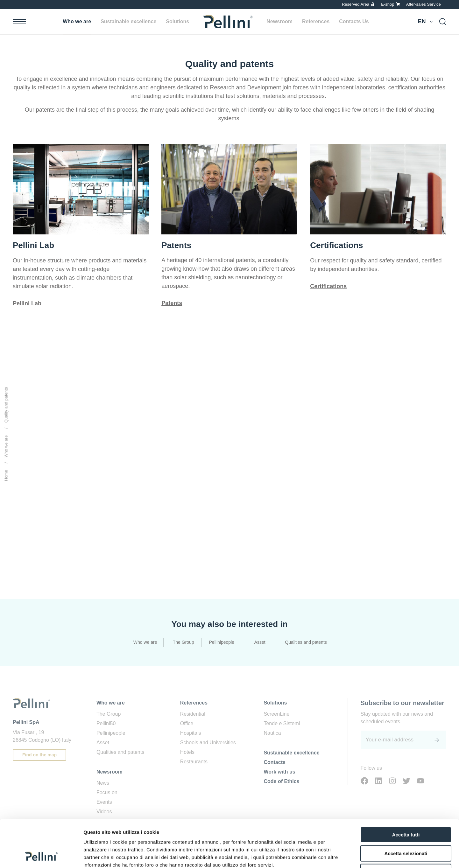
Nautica (272, 733)
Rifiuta (406, 827)
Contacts (274, 762)
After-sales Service (424, 4)
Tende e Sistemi (282, 723)
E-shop (388, 4)
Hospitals (191, 733)
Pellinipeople (222, 642)
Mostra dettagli (335, 855)
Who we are (77, 21)
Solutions (177, 21)
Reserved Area (356, 4)
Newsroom (279, 21)
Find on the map (39, 755)
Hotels (187, 752)
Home (6, 475)
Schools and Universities (208, 743)
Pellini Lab (27, 303)
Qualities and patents (306, 642)
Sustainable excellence (128, 21)
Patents (172, 303)
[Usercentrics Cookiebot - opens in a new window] (41, 856)
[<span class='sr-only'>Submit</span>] (437, 740)
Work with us (279, 772)
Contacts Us (354, 21)
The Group (184, 642)
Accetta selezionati (406, 809)
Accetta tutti (406, 790)
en (422, 21)
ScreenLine (276, 714)
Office (187, 723)
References (316, 21)
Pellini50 (106, 723)
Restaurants (194, 762)
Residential (193, 714)
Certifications (328, 286)
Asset (260, 642)
